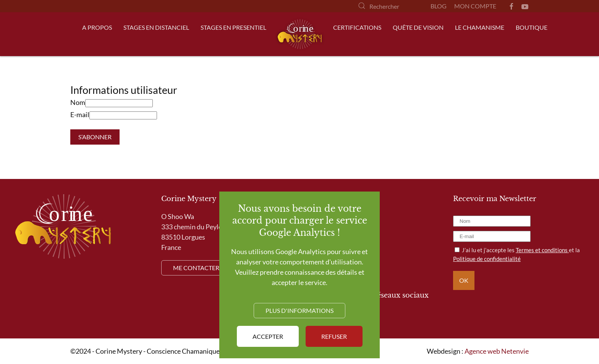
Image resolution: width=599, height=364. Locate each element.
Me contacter (196, 268)
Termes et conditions (542, 250)
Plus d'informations (299, 310)
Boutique (532, 27)
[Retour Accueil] (300, 34)
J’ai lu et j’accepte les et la (516, 254)
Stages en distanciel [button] (156, 27)
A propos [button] (97, 27)
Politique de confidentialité (487, 259)
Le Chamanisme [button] (480, 27)
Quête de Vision (418, 27)
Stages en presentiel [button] (233, 27)
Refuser (334, 336)
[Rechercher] (387, 6)
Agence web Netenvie (497, 351)
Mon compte (475, 6)
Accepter (268, 336)
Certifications (357, 27)
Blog (439, 6)
